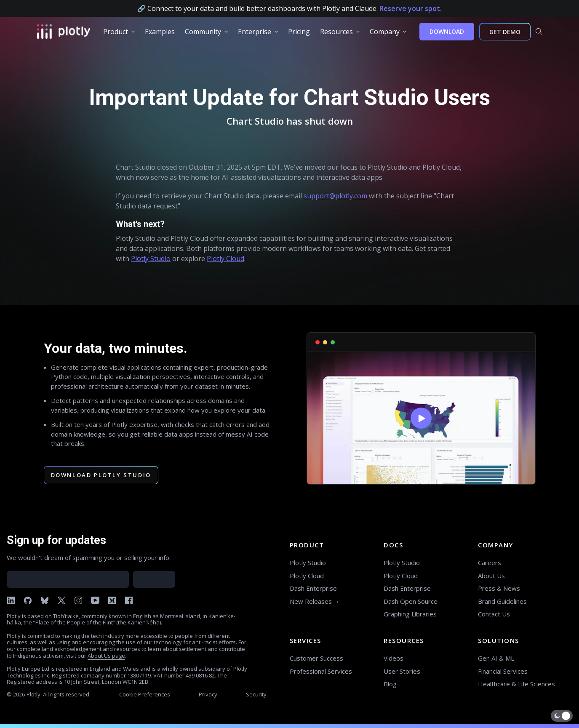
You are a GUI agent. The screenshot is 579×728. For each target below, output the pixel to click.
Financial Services (503, 671)
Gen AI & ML (496, 658)
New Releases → (315, 601)
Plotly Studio (151, 259)
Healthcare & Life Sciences (516, 684)
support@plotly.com (335, 196)
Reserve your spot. (411, 8)
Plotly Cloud (225, 259)
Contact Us (494, 614)
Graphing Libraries (410, 614)
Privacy (208, 694)
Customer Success (316, 658)
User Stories (402, 671)
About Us (491, 576)
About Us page (106, 656)
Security (256, 694)
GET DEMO (505, 32)
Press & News (499, 588)
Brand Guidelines (502, 601)
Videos (394, 658)
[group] (119, 32)
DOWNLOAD (447, 31)
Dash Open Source (411, 601)
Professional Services (321, 671)
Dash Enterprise (313, 588)
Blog (390, 684)
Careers (490, 563)
